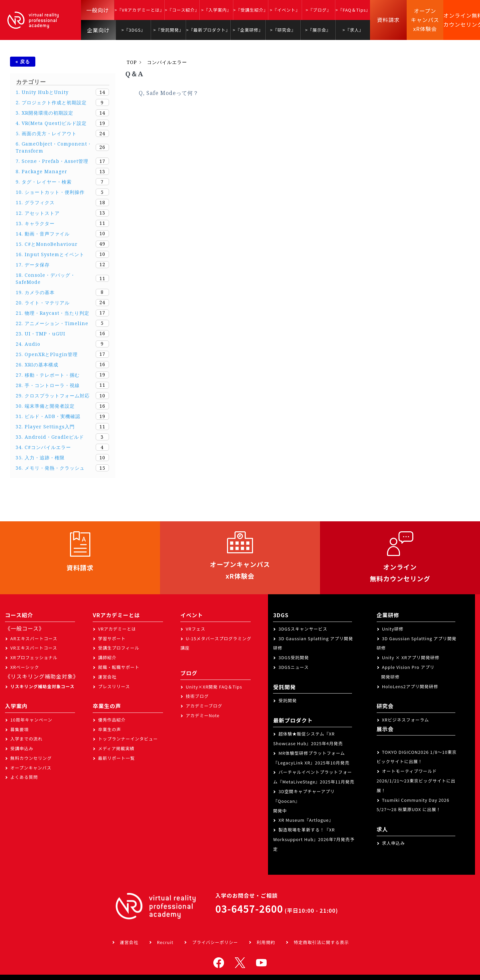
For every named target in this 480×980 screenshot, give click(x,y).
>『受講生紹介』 (251, 10)
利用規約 (266, 944)
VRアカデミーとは (117, 630)
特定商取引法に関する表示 (321, 944)
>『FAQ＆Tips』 (353, 10)
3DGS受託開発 (294, 659)
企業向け (98, 30)
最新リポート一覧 (116, 759)
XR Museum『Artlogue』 (306, 822)
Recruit (165, 944)
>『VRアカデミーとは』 (139, 10)
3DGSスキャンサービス (303, 630)
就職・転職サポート (119, 668)
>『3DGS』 (133, 30)
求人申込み (393, 844)
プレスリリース (114, 688)
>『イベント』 (285, 10)
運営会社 (107, 678)
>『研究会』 (283, 30)
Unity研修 (393, 630)
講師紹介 (107, 659)
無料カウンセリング (31, 759)
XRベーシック (25, 668)
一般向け (98, 10)
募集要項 (19, 731)
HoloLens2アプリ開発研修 (410, 688)
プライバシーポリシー (215, 944)
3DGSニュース (293, 668)
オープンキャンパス (31, 769)
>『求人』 (353, 30)
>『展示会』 (318, 30)
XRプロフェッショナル (34, 659)
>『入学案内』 (216, 10)
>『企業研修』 (248, 30)
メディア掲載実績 (116, 750)
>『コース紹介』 (182, 10)
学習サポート (112, 640)
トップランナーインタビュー (128, 740)
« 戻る (23, 61)
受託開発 (287, 702)
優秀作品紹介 (112, 721)
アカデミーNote (202, 717)
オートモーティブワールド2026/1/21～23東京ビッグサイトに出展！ (416, 782)
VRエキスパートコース (34, 649)
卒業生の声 (109, 731)
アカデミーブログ (204, 707)
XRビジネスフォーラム (405, 721)
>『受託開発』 (168, 30)
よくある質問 (24, 779)
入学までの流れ (26, 740)
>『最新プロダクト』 (208, 30)
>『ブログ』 (318, 10)
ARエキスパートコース (34, 640)
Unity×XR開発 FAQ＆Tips (214, 688)
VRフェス (195, 630)
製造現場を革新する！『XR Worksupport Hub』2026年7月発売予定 (314, 841)
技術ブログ (197, 698)
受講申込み (22, 750)
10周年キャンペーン (31, 721)
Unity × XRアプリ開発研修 (411, 659)
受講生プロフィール (119, 649)
